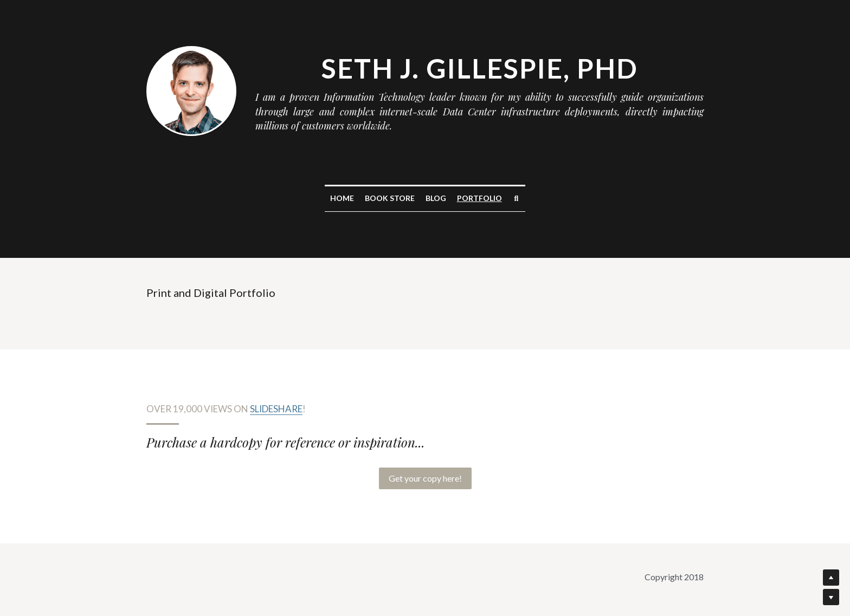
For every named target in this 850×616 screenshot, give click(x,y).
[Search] (517, 199)
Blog (436, 198)
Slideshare (276, 409)
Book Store (390, 198)
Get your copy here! (425, 478)
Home (342, 198)
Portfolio (479, 198)
